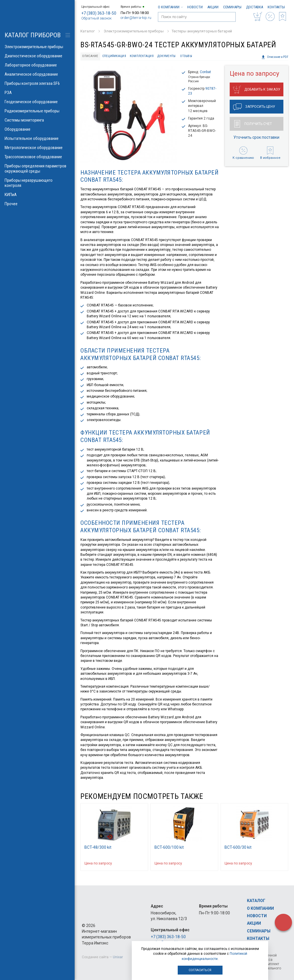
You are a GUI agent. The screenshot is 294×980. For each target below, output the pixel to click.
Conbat (205, 72)
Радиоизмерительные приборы (37, 111)
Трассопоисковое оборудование (37, 157)
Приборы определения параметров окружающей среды (37, 169)
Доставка (255, 7)
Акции (213, 7)
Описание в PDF (275, 57)
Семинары (232, 7)
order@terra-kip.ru (136, 18)
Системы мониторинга (37, 120)
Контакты (276, 7)
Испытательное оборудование (37, 138)
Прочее (37, 204)
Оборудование (37, 129)
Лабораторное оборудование (37, 65)
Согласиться (200, 970)
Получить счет (253, 124)
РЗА (37, 93)
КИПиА (37, 195)
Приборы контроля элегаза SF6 (37, 83)
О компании (170, 7)
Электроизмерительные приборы (37, 47)
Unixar (118, 957)
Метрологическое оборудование (37, 148)
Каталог (256, 901)
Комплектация (142, 56)
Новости (195, 7)
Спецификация (114, 56)
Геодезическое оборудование (37, 102)
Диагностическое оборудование (37, 56)
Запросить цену (254, 107)
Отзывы (186, 56)
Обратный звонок (96, 18)
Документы (166, 56)
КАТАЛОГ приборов (33, 35)
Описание (90, 56)
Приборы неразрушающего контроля (37, 183)
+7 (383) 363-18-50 (99, 13)
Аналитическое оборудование (37, 74)
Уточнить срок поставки (256, 137)
